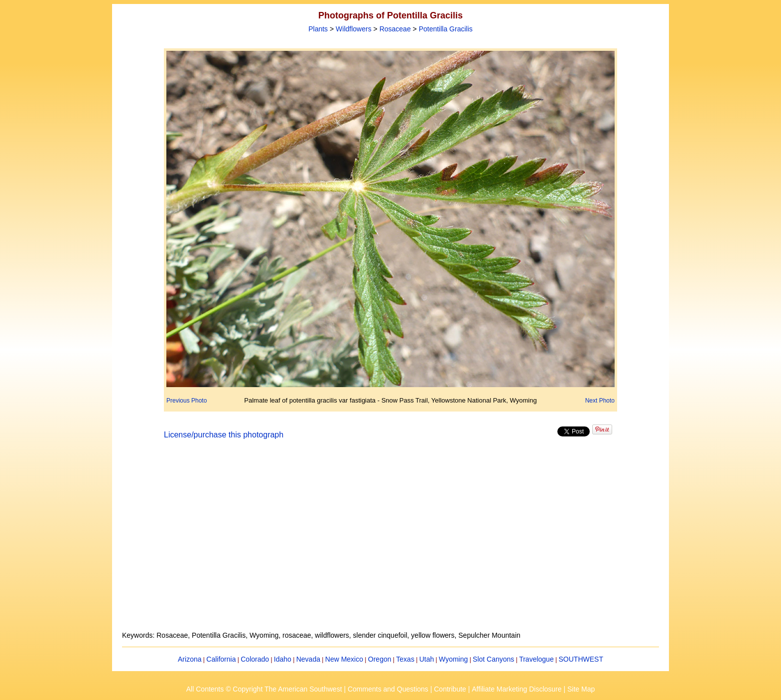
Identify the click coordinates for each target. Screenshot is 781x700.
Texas (405, 659)
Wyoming (453, 659)
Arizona (190, 659)
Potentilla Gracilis (446, 29)
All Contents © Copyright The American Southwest (264, 689)
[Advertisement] (390, 541)
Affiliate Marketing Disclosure (517, 689)
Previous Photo (187, 401)
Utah (427, 659)
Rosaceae (395, 29)
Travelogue (536, 659)
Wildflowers (354, 29)
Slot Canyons (493, 659)
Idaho (283, 659)
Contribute (450, 689)
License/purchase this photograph (224, 435)
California (221, 659)
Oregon (380, 659)
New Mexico (344, 659)
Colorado (255, 659)
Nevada (308, 659)
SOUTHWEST (581, 659)
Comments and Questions (388, 689)
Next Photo (600, 401)
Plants (318, 29)
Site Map (581, 689)
